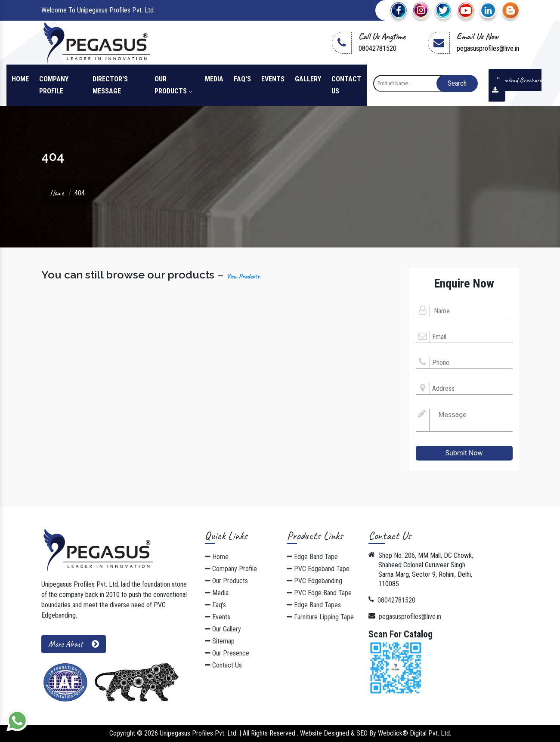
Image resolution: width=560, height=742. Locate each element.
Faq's (242, 79)
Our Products (173, 85)
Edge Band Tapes (314, 605)
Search (457, 83)
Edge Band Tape (312, 557)
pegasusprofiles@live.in (488, 48)
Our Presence (227, 653)
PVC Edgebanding (314, 581)
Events (273, 79)
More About (74, 644)
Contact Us (346, 85)
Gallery (308, 79)
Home (20, 79)
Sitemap (220, 641)
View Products (243, 276)
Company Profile (54, 85)
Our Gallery (223, 629)
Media (214, 79)
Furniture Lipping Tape (320, 617)
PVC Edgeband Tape (318, 569)
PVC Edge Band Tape (319, 593)
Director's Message (110, 85)
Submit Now (464, 453)
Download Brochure (515, 85)
